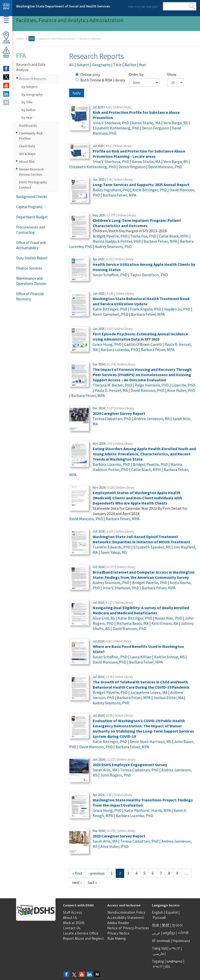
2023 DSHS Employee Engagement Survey (130, 765)
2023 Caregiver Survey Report (119, 836)
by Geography (32, 94)
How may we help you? (143, 7)
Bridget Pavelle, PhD (110, 236)
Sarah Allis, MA (105, 770)
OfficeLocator (6, 38)
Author (130, 65)
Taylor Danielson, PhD (149, 275)
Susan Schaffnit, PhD (110, 275)
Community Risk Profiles (31, 136)
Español (172, 912)
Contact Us (72, 928)
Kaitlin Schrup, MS (170, 657)
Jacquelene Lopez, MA (149, 692)
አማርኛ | (175, 948)
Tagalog (158, 961)
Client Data (27, 146)
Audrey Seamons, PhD (113, 246)
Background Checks (32, 197)
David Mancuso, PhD (165, 167)
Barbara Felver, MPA (119, 195)
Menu (6, 20)
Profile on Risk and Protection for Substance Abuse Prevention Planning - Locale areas (139, 154)
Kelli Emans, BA (165, 623)
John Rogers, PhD (116, 775)
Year (143, 65)
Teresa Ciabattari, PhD (112, 419)
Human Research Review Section (31, 172)
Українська (181, 941)
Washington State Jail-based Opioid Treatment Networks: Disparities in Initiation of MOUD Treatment (141, 539)
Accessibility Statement (126, 918)
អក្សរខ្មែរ (169, 933)
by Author (29, 110)
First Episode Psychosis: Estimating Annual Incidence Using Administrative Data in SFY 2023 (140, 336)
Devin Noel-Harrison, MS (151, 742)
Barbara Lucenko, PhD (119, 350)
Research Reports (33, 79)
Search (192, 6)
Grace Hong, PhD (107, 344)
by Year (27, 118)
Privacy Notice (118, 933)
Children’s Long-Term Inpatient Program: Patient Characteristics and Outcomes (137, 223)
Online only (88, 75)
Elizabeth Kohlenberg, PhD (116, 128)
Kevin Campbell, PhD (111, 314)
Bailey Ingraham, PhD (111, 190)
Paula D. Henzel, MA (111, 390)
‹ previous (97, 873)
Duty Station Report (32, 258)
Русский (159, 918)
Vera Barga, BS (176, 123)
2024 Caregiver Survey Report (119, 413)
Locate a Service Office (81, 933)
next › (77, 882)
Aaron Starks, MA (146, 123)
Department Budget (32, 217)
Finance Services (29, 268)
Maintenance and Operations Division (31, 281)
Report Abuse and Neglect (83, 938)
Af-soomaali (161, 941)
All (71, 65)
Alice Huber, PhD (181, 390)
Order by (136, 74)
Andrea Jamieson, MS (152, 419)
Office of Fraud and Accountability (31, 245)
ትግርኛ (158, 966)
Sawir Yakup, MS (114, 552)
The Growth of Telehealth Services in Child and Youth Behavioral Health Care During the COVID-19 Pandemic (141, 685)
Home (20, 39)
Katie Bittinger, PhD (150, 190)
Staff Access (72, 912)
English (158, 912)
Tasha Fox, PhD (143, 236)
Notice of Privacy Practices (128, 928)
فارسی (158, 954)
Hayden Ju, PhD (177, 309)
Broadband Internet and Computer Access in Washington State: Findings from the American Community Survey (144, 575)
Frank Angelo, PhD (146, 309)
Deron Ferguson (156, 128)
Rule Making (117, 938)
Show (172, 74)
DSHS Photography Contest (33, 185)
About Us (70, 918)
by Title (27, 102)
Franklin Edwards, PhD (112, 547)
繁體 (166, 925)
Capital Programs (29, 207)
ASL (168, 966)
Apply (77, 93)
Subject (83, 65)
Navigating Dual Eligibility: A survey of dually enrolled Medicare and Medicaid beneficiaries (141, 610)
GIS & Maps (27, 154)
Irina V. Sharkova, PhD (111, 123)
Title (117, 65)
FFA (32, 39)
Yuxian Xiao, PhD (169, 618)
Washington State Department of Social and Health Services (63, 6)
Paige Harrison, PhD (152, 385)
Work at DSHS (74, 923)
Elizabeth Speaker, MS (152, 547)
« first (77, 873)
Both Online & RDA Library (100, 80)
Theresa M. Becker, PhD (112, 385)
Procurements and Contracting (30, 230)
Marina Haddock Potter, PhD (117, 241)
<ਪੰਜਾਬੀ (183, 933)
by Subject (29, 87)
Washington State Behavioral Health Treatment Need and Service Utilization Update (141, 301)
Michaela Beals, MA (133, 623)
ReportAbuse (6, 52)
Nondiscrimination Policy (126, 912)
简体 (156, 925)
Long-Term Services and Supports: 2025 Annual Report (141, 185)
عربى (156, 933)
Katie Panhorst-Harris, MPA (148, 810)
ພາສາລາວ (174, 961)
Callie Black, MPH (174, 236)
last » (92, 882)
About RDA (27, 161)
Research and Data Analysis (57, 39)
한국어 (177, 925)
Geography (101, 65)
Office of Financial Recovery (30, 296)
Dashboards (28, 125)
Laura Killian (141, 657)
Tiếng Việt (160, 948)
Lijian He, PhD (183, 385)
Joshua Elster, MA (168, 698)
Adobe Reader (118, 923)
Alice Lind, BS (104, 618)
